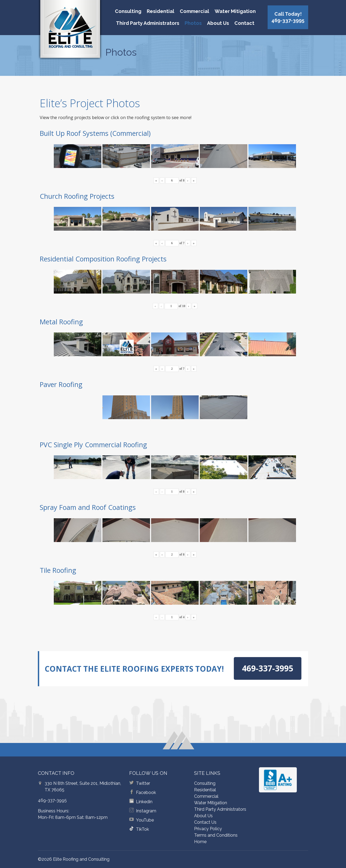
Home (200, 842)
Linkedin (144, 802)
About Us (218, 23)
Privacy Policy (208, 829)
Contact (244, 23)
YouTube (145, 820)
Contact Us (205, 822)
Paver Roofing (61, 384)
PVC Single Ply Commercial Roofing (93, 445)
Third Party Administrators (148, 23)
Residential (161, 11)
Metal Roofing (61, 322)
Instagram (146, 811)
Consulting (128, 11)
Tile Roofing (58, 570)
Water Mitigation (235, 11)
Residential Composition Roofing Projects (103, 259)
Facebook (146, 793)
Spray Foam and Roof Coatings (88, 507)
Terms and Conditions (216, 835)
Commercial (194, 11)
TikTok (142, 829)
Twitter (143, 783)
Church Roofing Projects (77, 196)
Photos (193, 23)
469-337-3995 (52, 800)
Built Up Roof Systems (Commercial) (95, 133)
